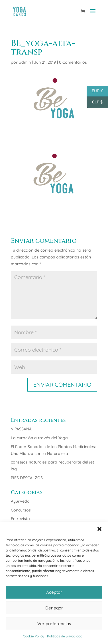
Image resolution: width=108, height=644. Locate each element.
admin (25, 62)
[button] (99, 529)
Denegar (54, 608)
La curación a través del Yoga (39, 438)
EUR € (95, 91)
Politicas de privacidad (65, 636)
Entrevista (20, 519)
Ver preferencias (54, 624)
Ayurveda (20, 501)
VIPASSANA (21, 429)
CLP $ (95, 102)
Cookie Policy (33, 636)
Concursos (21, 510)
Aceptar (54, 592)
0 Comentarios (73, 62)
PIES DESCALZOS (27, 478)
